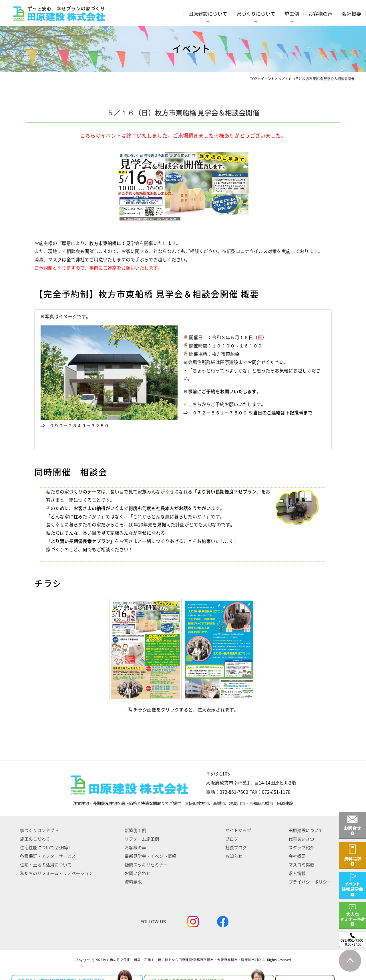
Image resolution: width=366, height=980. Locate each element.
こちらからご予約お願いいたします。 (227, 404)
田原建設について (306, 830)
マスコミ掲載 (301, 865)
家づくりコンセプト (39, 830)
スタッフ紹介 (301, 848)
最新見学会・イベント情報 (150, 856)
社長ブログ (236, 848)
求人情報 (297, 873)
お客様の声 (320, 14)
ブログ (232, 839)
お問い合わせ (138, 873)
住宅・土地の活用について (46, 865)
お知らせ (234, 856)
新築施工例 (135, 830)
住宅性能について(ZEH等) (45, 848)
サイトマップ (238, 830)
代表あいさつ (301, 839)
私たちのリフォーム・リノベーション (56, 873)
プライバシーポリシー (310, 882)
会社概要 (351, 14)
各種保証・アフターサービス (48, 856)
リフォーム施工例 (142, 839)
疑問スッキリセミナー (146, 865)
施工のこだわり (35, 839)
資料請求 (133, 882)
